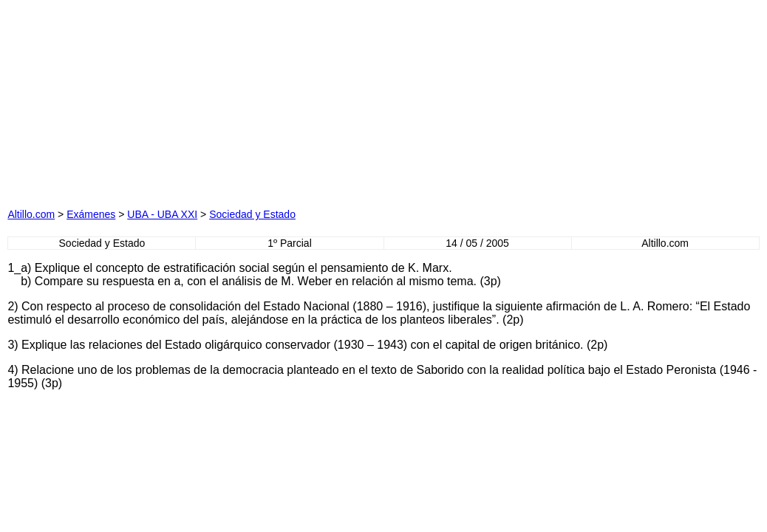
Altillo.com (31, 214)
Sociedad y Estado (252, 214)
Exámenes (91, 214)
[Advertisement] (176, 100)
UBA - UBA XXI (162, 214)
